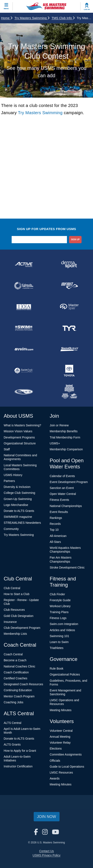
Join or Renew (59, 425)
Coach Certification (16, 672)
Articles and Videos (62, 630)
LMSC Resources (61, 772)
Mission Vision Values (18, 431)
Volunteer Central (61, 731)
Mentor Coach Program (19, 696)
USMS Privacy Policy (46, 855)
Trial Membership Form (65, 437)
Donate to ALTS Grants (19, 511)
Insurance (10, 622)
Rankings (56, 518)
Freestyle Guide (60, 600)
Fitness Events (60, 500)
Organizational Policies (65, 674)
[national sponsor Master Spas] (69, 307)
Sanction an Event (62, 488)
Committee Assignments (66, 754)
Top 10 (54, 530)
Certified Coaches (16, 678)
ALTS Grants (12, 744)
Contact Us (46, 851)
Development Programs (19, 437)
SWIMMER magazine (18, 517)
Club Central (12, 588)
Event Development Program (69, 482)
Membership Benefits (64, 431)
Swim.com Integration (64, 624)
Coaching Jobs (14, 702)
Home (7, 18)
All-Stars (55, 542)
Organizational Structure (20, 443)
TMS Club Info (63, 18)
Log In (87, 9)
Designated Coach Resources (24, 684)
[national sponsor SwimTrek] (24, 371)
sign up (75, 239)
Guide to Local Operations (67, 767)
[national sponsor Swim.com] (24, 349)
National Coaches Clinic (20, 666)
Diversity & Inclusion (17, 487)
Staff (7, 449)
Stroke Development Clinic (67, 567)
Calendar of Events (62, 476)
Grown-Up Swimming (18, 499)
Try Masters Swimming (32, 18)
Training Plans (59, 612)
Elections (56, 749)
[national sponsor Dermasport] (69, 264)
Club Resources (14, 610)
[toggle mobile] (6, 6)
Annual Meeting (60, 737)
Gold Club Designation (19, 616)
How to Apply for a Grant (20, 751)
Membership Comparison (66, 449)
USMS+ (55, 443)
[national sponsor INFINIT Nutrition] (69, 286)
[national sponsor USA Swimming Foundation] (69, 392)
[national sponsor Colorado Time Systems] (24, 286)
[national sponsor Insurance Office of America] (24, 307)
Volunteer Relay (60, 743)
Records (55, 524)
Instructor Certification (18, 766)
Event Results (59, 512)
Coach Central (13, 654)
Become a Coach (15, 660)
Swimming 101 (60, 636)
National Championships (66, 506)
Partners (9, 481)
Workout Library (60, 606)
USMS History (13, 475)
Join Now (47, 817)
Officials (55, 761)
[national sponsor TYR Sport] (69, 328)
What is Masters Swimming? (23, 425)
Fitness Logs (58, 618)
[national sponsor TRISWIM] (24, 392)
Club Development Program (22, 628)
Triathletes (57, 648)
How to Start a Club (17, 594)
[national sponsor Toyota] (69, 371)
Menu (6, 9)
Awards (55, 778)
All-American (58, 536)
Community (11, 529)
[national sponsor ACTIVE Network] (24, 264)
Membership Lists (15, 634)
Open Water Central (63, 494)
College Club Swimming (20, 493)
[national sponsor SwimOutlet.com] (69, 349)
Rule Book (57, 669)
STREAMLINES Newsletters (22, 523)
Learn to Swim (59, 642)
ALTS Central (13, 723)
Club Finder (57, 594)
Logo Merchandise (16, 505)
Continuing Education (18, 690)
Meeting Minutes (61, 710)
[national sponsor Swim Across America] (24, 328)
